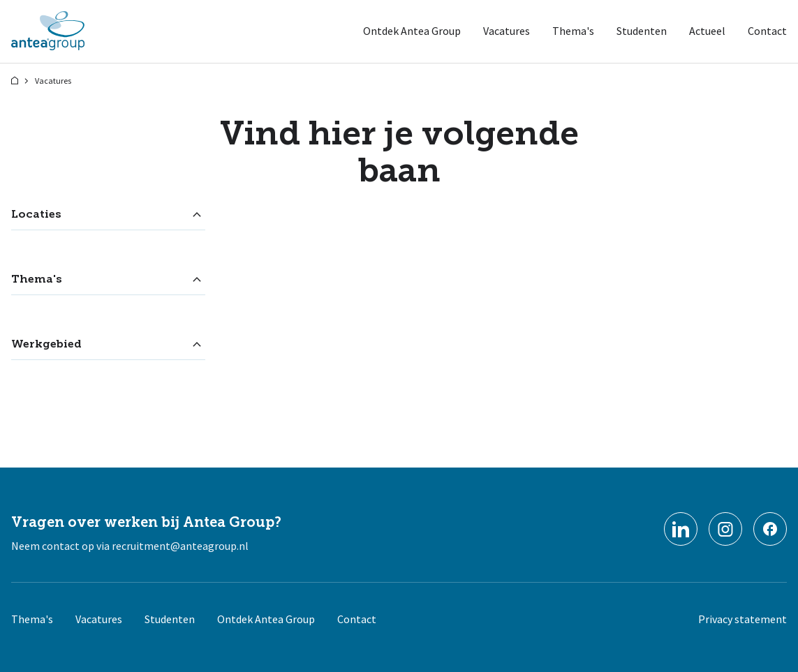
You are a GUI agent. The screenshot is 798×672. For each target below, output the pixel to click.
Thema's (573, 31)
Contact (767, 31)
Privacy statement (742, 619)
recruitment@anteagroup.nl (180, 546)
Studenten (642, 31)
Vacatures (507, 31)
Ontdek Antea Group (412, 31)
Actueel (707, 31)
